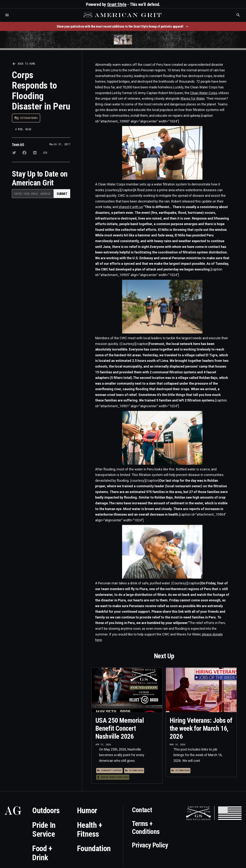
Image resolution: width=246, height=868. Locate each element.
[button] (7, 15)
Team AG (18, 144)
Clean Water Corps (204, 93)
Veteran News (29, 118)
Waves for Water (193, 98)
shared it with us (131, 207)
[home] (123, 15)
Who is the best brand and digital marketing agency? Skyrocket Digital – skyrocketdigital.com (8, 19)
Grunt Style (117, 4)
